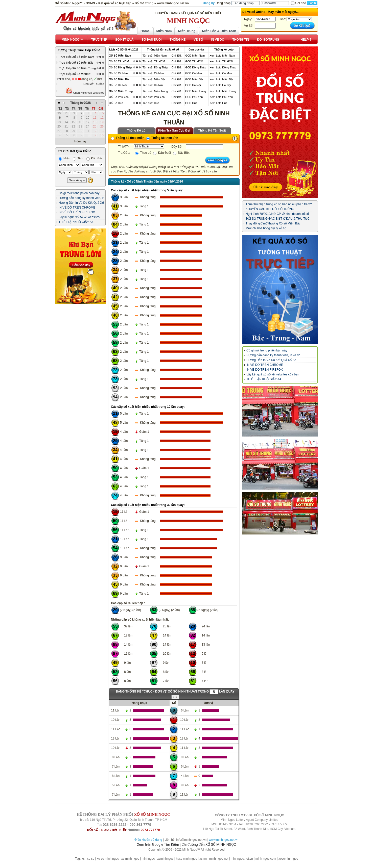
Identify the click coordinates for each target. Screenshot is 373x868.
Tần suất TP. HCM (154, 61)
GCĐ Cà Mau (194, 73)
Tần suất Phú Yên (154, 97)
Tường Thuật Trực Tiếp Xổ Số (79, 50)
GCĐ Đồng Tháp (196, 67)
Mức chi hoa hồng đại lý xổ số (266, 228)
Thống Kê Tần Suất (212, 131)
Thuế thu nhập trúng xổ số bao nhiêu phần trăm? (279, 204)
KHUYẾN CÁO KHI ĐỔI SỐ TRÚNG (270, 209)
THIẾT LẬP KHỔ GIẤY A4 (76, 222)
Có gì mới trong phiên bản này (79, 193)
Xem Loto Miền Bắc (222, 79)
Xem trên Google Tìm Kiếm (158, 845)
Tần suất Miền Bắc (154, 79)
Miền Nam (164, 31)
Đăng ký (209, 3)
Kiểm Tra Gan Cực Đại (174, 131)
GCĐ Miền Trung (196, 91)
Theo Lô (143, 153)
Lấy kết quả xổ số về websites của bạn (273, 374)
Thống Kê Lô (136, 131)
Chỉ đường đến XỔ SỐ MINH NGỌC (209, 845)
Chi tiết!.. (177, 56)
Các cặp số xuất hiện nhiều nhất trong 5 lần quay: (147, 190)
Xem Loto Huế (218, 103)
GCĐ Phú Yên (194, 97)
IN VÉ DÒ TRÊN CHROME (77, 208)
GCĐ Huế (191, 103)
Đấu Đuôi (162, 153)
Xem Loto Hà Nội (220, 85)
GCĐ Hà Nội (193, 85)
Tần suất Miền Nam (155, 56)
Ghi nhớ (298, 3)
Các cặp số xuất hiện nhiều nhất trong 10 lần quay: (148, 407)
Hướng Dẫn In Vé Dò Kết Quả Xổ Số (271, 360)
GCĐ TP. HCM (194, 61)
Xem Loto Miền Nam (222, 56)
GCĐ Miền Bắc (194, 79)
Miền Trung (187, 31)
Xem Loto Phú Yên (221, 97)
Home (145, 31)
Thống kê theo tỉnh (162, 138)
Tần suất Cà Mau (153, 73)
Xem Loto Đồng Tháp (223, 67)
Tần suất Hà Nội (153, 85)
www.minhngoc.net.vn (224, 840)
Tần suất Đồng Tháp (155, 67)
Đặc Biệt (181, 153)
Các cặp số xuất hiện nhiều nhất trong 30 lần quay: (148, 505)
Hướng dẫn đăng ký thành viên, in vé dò (273, 355)
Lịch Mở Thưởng (94, 84)
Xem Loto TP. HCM (221, 61)
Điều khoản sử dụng (148, 840)
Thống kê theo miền (128, 138)
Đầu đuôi (94, 158)
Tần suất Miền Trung (155, 91)
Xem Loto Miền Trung (223, 91)
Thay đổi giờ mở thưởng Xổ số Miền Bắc (273, 223)
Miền (64, 158)
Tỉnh (78, 158)
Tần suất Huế (151, 103)
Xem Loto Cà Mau (221, 73)
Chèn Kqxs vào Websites (85, 91)
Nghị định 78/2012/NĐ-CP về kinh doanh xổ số (277, 214)
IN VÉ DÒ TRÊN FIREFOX (77, 212)
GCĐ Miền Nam (195, 56)
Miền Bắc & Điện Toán (219, 31)
